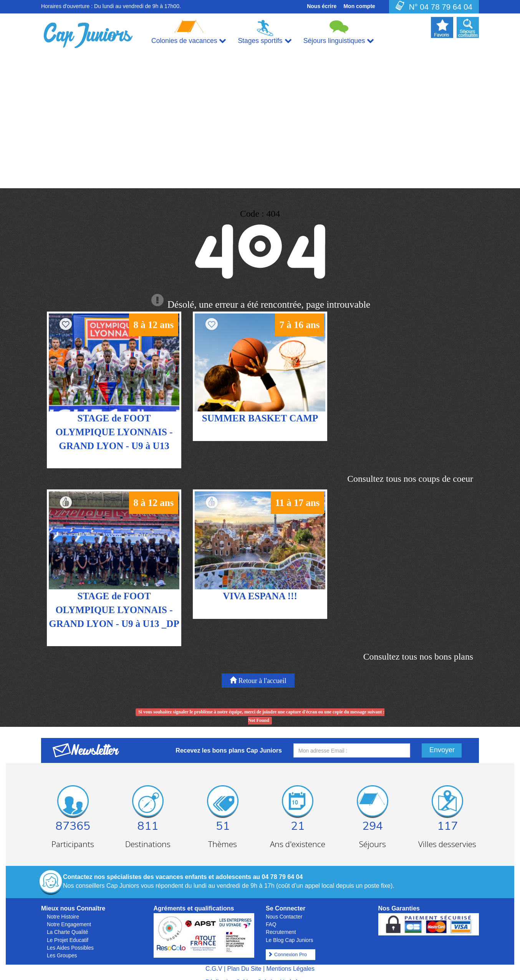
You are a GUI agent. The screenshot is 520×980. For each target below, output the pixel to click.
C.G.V (214, 959)
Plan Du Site (244, 959)
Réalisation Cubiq (228, 972)
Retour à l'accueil (258, 671)
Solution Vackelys (281, 972)
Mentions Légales (291, 959)
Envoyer (442, 741)
